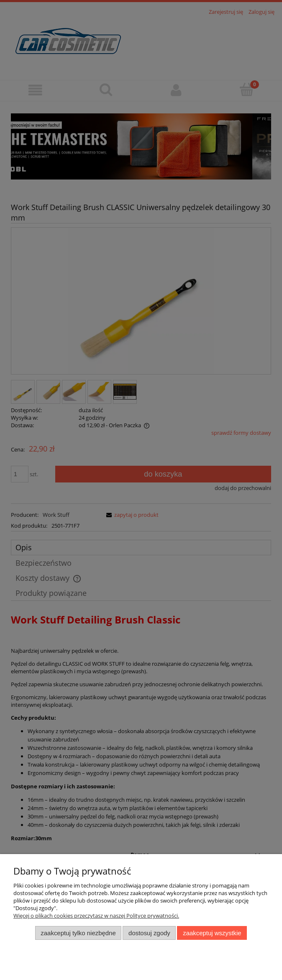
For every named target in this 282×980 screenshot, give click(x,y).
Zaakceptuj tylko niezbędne (78, 933)
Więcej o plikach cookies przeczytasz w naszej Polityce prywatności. (96, 916)
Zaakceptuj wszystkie (212, 933)
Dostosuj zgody (149, 933)
